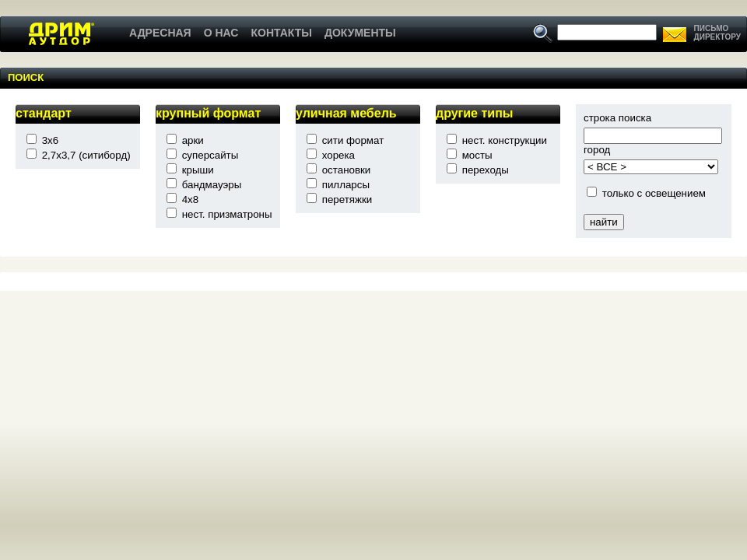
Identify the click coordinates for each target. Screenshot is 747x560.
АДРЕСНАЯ (160, 33)
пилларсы (346, 185)
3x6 (51, 140)
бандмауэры (212, 185)
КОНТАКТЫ (281, 33)
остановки (347, 170)
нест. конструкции (505, 140)
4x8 (191, 199)
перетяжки (347, 199)
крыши (198, 170)
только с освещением (654, 193)
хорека (338, 155)
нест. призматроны (227, 214)
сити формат (353, 140)
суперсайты (210, 155)
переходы (486, 170)
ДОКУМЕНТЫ (360, 33)
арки (193, 140)
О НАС (221, 33)
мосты (477, 155)
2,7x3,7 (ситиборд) (86, 155)
